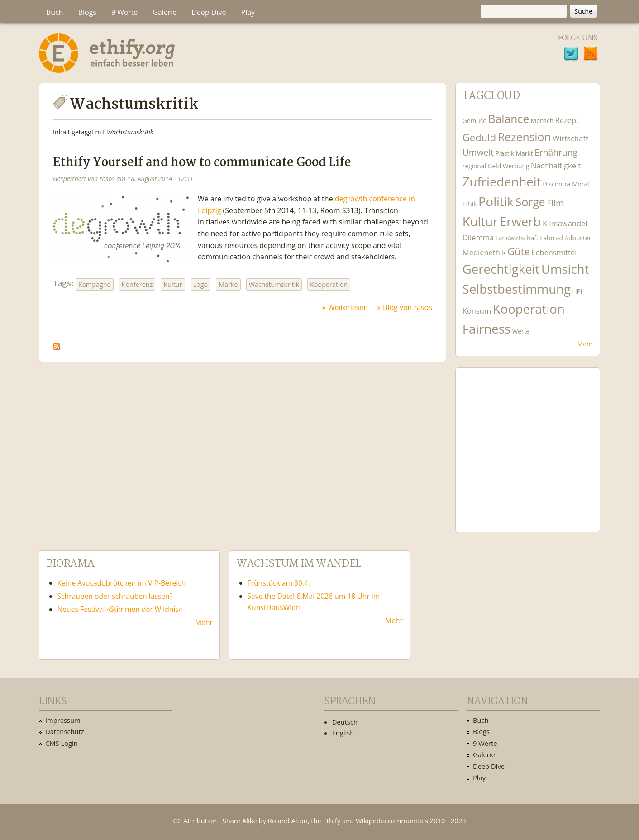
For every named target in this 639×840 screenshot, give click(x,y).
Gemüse (474, 121)
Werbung (516, 166)
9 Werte (124, 12)
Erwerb (520, 222)
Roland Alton (288, 821)
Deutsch (345, 722)
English (343, 733)
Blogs (87, 12)
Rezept (567, 120)
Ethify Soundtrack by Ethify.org (528, 443)
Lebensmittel (554, 252)
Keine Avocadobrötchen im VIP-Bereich (122, 583)
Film (555, 203)
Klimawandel (565, 223)
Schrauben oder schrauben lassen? (115, 596)
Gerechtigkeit (501, 269)
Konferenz (137, 284)
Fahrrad (551, 238)
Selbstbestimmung (517, 289)
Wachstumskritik (274, 284)
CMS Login (62, 743)
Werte (521, 331)
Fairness (486, 329)
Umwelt (478, 152)
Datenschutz (65, 731)
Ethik (470, 204)
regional (474, 166)
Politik (496, 202)
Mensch (542, 121)
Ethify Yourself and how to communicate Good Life (202, 163)
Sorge (530, 202)
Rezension (525, 137)
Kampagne (95, 284)
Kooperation (329, 284)
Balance (509, 119)
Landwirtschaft (517, 238)
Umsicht (565, 269)
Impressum (63, 720)
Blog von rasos (408, 307)
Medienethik (484, 252)
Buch (55, 12)
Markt (525, 153)
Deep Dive (209, 12)
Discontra (556, 184)
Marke (228, 284)
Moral (580, 184)
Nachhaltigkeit (556, 165)
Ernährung (556, 152)
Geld (494, 166)
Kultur (173, 284)
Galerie (165, 12)
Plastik (505, 153)
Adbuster (578, 238)
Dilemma (478, 237)
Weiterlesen (348, 307)
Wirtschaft (570, 138)
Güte (519, 251)
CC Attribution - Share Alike (215, 821)
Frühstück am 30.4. (279, 583)
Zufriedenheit (502, 182)
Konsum (477, 311)
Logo (201, 284)
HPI (577, 291)
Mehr (585, 344)
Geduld (479, 137)
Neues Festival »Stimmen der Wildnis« (120, 609)
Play (248, 12)
